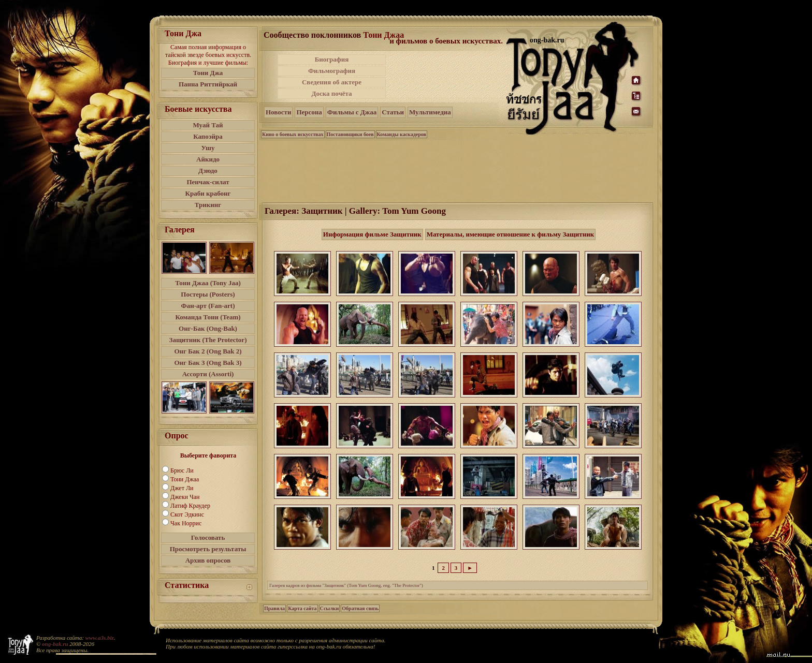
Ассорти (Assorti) (208, 374)
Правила (274, 608)
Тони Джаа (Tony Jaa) (208, 283)
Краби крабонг (208, 193)
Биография (332, 59)
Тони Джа (208, 73)
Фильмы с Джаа (352, 112)
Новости (278, 112)
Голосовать (208, 537)
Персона (309, 112)
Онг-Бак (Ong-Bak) (208, 328)
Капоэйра (208, 136)
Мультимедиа (430, 112)
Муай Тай (208, 125)
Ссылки (330, 608)
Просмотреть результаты (208, 549)
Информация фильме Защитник (372, 234)
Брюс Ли (182, 470)
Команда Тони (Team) (208, 317)
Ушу (208, 148)
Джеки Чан (185, 497)
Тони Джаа (185, 479)
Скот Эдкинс (187, 514)
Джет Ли (182, 488)
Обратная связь (360, 608)
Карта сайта (302, 608)
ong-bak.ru (55, 644)
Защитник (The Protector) (208, 340)
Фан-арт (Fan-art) (208, 306)
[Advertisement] (447, 77)
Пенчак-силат (208, 182)
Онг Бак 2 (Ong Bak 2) (208, 351)
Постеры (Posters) (208, 294)
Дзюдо (208, 171)
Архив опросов (208, 560)
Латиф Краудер (190, 506)
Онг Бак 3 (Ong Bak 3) (208, 363)
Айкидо (208, 159)
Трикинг (208, 205)
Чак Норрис (186, 523)
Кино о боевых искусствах (293, 134)
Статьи (393, 112)
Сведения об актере (332, 82)
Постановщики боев (350, 134)
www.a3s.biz (100, 638)
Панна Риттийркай (208, 84)
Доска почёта (331, 93)
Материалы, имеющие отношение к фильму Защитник (511, 234)
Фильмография (332, 71)
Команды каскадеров (402, 134)
